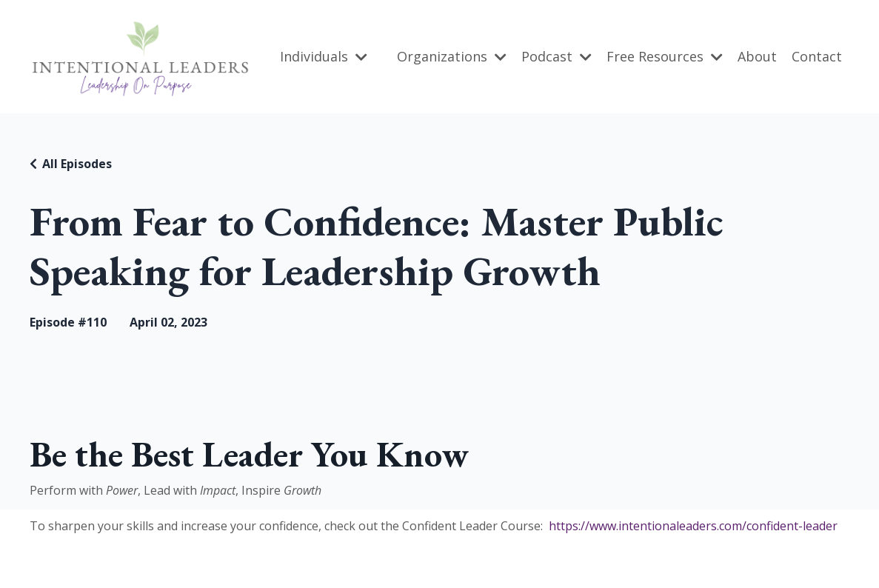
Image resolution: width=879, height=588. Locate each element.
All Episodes (77, 164)
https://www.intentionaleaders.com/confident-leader (693, 526)
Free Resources (665, 56)
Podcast (557, 56)
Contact (817, 56)
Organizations (452, 56)
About (757, 56)
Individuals (324, 56)
